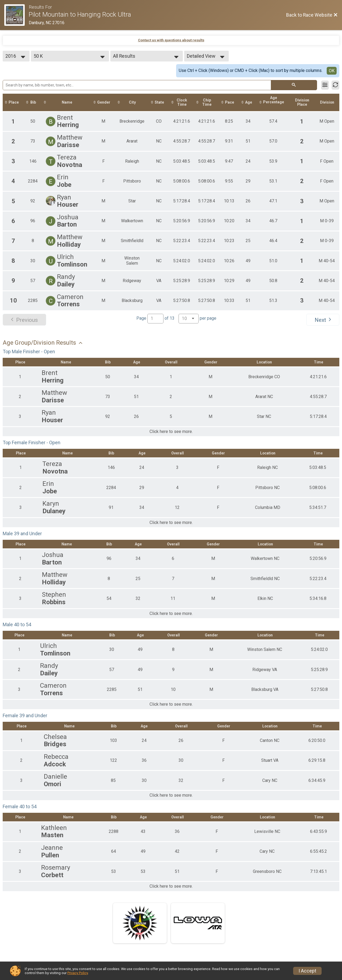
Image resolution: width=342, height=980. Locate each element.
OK (332, 71)
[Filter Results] (325, 85)
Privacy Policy (78, 973)
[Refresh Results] (335, 85)
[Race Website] (17, 15)
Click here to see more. (171, 432)
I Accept (307, 971)
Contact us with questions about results (171, 40)
